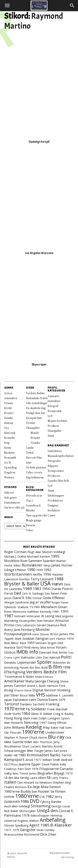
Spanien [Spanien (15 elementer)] (49, 561)
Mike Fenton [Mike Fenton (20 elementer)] (51, 787)
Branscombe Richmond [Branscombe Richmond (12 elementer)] (22, 834)
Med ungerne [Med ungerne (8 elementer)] (64, 616)
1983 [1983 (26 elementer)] (37, 589)
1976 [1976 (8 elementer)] (35, 769)
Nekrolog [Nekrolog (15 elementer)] (31, 723)
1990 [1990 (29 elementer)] (31, 570)
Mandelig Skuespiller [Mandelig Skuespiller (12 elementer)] (20, 621)
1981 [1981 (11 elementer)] (56, 611)
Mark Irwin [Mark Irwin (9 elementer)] (30, 718)
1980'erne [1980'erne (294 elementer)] (27, 796)
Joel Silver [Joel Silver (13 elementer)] (12, 695)
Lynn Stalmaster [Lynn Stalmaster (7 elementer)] (24, 657)
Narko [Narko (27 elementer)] (55, 755)
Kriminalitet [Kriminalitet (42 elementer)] (38, 755)
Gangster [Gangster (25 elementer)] (28, 830)
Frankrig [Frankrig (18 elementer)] (53, 704)
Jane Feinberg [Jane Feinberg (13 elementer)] (24, 630)
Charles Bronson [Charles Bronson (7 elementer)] (15, 787)
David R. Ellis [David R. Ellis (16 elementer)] (22, 598)
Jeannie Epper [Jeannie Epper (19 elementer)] (30, 764)
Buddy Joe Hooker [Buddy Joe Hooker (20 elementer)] (35, 791)
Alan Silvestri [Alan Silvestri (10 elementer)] (44, 552)
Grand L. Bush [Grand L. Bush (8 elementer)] (36, 686)
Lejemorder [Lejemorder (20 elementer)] (27, 662)
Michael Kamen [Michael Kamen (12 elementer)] (39, 556)
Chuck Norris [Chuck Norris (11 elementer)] (38, 737)
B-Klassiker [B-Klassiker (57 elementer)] (61, 825)
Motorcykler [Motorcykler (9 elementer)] (28, 811)
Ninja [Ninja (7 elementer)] (47, 565)
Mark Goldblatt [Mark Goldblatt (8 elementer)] (25, 639)
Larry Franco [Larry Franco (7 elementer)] (60, 778)
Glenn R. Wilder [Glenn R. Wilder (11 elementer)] (42, 714)
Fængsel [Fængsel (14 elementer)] (42, 639)
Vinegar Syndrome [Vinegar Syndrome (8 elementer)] (17, 602)
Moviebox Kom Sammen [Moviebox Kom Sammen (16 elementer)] (23, 561)
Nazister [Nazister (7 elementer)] (58, 574)
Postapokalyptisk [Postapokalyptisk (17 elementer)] (18, 634)
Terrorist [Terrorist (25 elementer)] (12, 704)
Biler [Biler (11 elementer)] (30, 751)
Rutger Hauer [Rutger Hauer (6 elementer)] (60, 602)
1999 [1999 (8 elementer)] (40, 570)
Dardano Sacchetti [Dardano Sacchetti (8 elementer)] (32, 704)
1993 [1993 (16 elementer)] (31, 643)
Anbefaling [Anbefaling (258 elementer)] (53, 820)
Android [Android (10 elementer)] (67, 760)
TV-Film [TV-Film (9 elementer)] (35, 607)
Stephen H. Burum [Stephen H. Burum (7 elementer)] (16, 737)
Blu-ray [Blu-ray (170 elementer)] (56, 737)
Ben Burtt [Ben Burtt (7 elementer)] (41, 668)
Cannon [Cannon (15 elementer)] (20, 686)
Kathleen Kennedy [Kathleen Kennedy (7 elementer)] (39, 612)
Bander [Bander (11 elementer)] (56, 802)
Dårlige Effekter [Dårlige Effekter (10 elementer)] (15, 570)
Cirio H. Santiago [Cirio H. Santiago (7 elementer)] (33, 593)
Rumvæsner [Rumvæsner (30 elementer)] (32, 565)
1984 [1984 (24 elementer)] (26, 713)
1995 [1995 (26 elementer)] (55, 556)
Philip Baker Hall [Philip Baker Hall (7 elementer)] (53, 728)
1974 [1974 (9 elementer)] (70, 639)
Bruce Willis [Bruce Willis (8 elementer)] (27, 695)
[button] (7, 6)
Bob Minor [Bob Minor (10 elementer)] (12, 643)
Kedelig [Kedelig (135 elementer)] (34, 727)
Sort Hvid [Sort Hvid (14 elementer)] (23, 647)
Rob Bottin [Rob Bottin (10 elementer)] (60, 652)
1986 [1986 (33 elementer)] (25, 801)
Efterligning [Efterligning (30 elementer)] (15, 672)
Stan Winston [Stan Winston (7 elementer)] (46, 621)
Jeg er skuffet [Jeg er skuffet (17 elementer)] (40, 602)
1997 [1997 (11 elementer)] (43, 723)
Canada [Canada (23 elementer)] (66, 769)
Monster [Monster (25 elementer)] (43, 629)
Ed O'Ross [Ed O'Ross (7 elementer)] (11, 764)
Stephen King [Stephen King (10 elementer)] (62, 782)
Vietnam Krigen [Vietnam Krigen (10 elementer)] (46, 643)
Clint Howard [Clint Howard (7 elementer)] (26, 782)
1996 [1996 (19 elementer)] (47, 574)
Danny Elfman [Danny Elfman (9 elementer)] (57, 723)
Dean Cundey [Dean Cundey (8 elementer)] (45, 830)
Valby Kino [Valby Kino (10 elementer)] (11, 773)
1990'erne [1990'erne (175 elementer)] (33, 732)
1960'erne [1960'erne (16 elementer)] (12, 791)
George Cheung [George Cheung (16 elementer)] (47, 681)
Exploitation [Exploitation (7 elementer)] (20, 700)
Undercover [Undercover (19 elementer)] (55, 732)
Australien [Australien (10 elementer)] (11, 806)
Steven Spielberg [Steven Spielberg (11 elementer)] (16, 825)
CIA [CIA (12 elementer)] (42, 797)
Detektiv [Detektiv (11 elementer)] (10, 662)
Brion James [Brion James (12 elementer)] (59, 634)
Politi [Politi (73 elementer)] (66, 657)
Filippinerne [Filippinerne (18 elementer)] (49, 769)
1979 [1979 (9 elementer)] (62, 700)
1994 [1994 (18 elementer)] (46, 589)
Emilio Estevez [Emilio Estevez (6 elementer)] (44, 677)
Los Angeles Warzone (39, 253)
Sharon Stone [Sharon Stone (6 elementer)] (23, 690)
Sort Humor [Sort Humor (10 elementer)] (58, 639)
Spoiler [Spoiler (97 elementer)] (44, 662)
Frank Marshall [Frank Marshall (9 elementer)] (57, 709)
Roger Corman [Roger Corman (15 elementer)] (15, 552)
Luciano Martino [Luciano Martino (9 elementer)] (42, 746)
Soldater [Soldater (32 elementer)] (39, 709)
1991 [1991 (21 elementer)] (65, 611)
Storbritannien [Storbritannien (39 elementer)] (18, 574)
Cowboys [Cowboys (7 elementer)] (10, 769)
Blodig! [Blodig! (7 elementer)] (9, 690)
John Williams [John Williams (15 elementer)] (15, 727)
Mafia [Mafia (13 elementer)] (30, 681)
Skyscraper (39, 364)
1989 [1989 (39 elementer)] (27, 589)
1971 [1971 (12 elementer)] (8, 830)
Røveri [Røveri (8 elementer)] (55, 593)
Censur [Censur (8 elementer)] (37, 598)
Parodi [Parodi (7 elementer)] (9, 593)
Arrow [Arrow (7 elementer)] (51, 647)
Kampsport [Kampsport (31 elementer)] (14, 759)
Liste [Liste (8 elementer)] (39, 657)
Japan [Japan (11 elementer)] (8, 700)
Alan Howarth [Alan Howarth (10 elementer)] (14, 723)
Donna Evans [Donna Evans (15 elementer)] (47, 700)
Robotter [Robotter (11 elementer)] (59, 662)
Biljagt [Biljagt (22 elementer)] (59, 773)
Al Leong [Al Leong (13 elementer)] (48, 616)
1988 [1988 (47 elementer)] (59, 579)
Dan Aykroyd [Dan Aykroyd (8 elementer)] (51, 657)
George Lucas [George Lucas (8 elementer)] (61, 806)
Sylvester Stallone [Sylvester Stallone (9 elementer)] (16, 607)
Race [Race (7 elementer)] (23, 643)
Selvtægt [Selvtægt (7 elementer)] (24, 806)
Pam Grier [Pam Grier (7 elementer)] (24, 769)
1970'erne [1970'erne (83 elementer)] (15, 709)
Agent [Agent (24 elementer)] (34, 825)
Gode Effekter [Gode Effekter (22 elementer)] (54, 598)
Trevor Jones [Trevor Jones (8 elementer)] (28, 773)
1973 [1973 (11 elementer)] (69, 773)
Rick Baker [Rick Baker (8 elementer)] (11, 811)
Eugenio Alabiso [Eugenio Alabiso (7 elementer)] (28, 821)
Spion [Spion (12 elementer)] (65, 718)
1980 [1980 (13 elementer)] (22, 755)
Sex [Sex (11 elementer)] (47, 593)
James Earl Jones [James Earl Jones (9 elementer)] (56, 751)
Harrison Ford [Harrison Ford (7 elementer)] (56, 686)
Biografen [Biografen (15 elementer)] (45, 773)
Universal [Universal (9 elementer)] (10, 821)
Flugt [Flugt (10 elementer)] (31, 552)
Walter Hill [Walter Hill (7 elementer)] (11, 755)
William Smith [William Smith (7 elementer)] (51, 760)
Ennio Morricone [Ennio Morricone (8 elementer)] (15, 612)
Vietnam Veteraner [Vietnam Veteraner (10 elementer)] (27, 616)
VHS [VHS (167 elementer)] (41, 695)
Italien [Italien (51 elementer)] (10, 782)
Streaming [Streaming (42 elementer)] (41, 806)
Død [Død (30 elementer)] (17, 593)
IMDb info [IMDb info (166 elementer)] (27, 652)
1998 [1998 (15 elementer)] (67, 667)
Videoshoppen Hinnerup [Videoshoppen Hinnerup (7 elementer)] (46, 815)
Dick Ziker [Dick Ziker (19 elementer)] (48, 834)
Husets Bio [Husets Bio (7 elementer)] (27, 668)
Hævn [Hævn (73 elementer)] (57, 584)
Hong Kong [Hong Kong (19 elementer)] (13, 718)
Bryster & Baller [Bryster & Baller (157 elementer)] (22, 584)
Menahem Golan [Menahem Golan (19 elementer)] (54, 607)
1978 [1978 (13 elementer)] (26, 815)
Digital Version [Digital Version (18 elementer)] (44, 690)
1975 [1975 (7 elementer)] (16, 830)
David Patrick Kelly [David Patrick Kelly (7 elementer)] (54, 764)
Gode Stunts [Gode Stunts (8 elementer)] (12, 714)
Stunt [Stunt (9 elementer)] (26, 746)
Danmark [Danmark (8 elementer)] (45, 652)
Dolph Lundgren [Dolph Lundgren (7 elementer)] (49, 718)
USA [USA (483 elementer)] (46, 583)
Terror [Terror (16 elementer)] (66, 755)
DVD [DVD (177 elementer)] (35, 801)
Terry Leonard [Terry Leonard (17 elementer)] (42, 579)
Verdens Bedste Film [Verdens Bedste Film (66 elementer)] (46, 672)
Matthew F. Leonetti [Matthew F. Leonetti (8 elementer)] (60, 695)
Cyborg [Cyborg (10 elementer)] (45, 802)
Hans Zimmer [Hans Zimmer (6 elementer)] (41, 634)
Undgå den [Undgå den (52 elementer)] (47, 811)
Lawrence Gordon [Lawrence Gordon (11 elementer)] (17, 579)
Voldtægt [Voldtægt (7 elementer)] (59, 552)
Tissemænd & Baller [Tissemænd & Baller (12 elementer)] (19, 676)
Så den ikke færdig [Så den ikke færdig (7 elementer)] (16, 778)
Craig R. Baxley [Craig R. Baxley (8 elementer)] (63, 714)
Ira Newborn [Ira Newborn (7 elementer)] (43, 782)
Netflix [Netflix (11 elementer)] (37, 574)
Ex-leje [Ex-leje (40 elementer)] (34, 787)
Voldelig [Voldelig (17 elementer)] (64, 690)
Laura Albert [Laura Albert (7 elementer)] (38, 778)
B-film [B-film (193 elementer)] (55, 667)
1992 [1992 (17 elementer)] (47, 570)
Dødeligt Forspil (39, 142)
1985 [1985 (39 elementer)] (45, 825)
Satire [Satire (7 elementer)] (33, 700)
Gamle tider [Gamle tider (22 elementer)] (22, 742)
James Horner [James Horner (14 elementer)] (62, 565)
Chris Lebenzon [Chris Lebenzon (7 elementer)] (25, 625)
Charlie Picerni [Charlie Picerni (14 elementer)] (61, 589)
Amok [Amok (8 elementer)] (29, 760)
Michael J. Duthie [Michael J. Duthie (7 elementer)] (15, 556)
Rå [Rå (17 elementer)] (49, 778)
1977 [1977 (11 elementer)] (38, 760)
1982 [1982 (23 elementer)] (50, 796)
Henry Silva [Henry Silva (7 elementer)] (39, 647)
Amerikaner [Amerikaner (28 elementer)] (14, 681)
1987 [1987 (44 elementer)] (9, 616)
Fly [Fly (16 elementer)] (28, 709)
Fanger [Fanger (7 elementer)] (39, 751)
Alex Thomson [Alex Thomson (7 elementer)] (43, 742)
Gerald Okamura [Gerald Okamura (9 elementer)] (48, 625)
